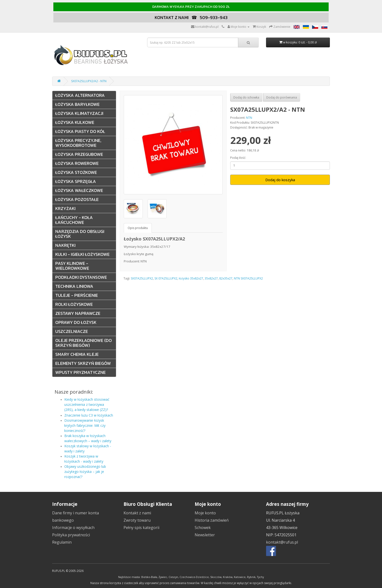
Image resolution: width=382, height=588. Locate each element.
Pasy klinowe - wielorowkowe (72, 266)
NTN (249, 118)
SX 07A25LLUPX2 (166, 278)
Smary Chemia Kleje (77, 354)
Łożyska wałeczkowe (79, 190)
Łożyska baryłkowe (77, 104)
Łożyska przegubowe (79, 154)
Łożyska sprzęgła (76, 181)
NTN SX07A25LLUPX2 (248, 278)
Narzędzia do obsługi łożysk (80, 234)
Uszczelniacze (72, 331)
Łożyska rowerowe (77, 163)
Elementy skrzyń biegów (83, 363)
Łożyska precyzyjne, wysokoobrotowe (78, 143)
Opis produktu (138, 228)
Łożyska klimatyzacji (79, 113)
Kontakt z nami (137, 513)
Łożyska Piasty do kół (80, 131)
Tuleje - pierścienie (77, 295)
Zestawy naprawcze (78, 313)
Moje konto (205, 513)
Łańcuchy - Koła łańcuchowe (74, 220)
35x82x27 (211, 278)
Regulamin (62, 542)
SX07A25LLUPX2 (142, 278)
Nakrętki (65, 245)
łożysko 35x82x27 (191, 278)
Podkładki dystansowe (81, 277)
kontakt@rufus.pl (282, 542)
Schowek (203, 528)
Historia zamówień (212, 520)
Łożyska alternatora (80, 95)
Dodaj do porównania (282, 97)
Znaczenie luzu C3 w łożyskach (89, 415)
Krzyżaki (65, 208)
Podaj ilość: (238, 158)
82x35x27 (226, 278)
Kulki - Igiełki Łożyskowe (82, 254)
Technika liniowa (74, 286)
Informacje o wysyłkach (73, 528)
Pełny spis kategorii (141, 528)
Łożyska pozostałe (77, 199)
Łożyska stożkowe (76, 172)
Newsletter (205, 535)
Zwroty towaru (137, 520)
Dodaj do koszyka (280, 180)
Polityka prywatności (71, 535)
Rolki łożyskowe (74, 304)
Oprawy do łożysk (76, 322)
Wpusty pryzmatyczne (81, 372)
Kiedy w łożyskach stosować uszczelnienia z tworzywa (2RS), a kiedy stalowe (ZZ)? (87, 404)
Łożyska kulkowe (75, 122)
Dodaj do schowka (246, 97)
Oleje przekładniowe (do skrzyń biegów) (84, 343)
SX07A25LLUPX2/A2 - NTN (89, 81)
